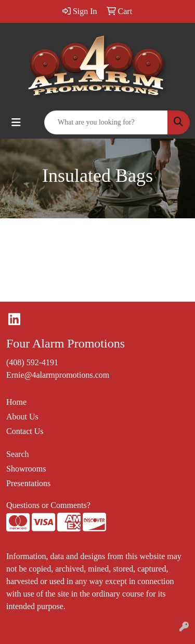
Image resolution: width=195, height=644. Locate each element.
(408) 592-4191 (32, 362)
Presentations (28, 483)
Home (16, 402)
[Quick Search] (106, 122)
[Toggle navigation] (16, 122)
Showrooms (26, 469)
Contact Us (25, 431)
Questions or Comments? (48, 505)
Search (18, 454)
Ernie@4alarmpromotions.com (58, 375)
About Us (22, 417)
